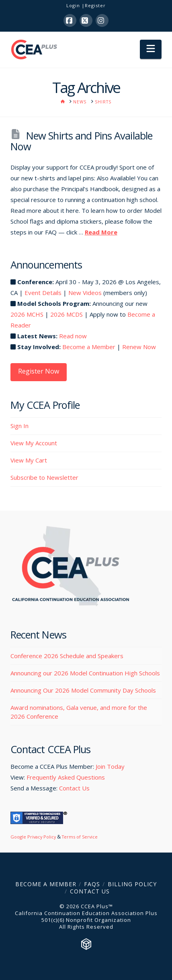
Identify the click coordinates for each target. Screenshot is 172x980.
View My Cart (29, 460)
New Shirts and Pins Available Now (81, 141)
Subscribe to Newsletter (44, 477)
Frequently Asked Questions (66, 777)
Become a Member (89, 347)
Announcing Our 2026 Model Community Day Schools (83, 690)
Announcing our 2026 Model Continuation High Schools (85, 673)
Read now (73, 336)
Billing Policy (132, 884)
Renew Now (139, 347)
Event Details (43, 293)
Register (95, 5)
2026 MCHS (27, 314)
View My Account (34, 443)
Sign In (19, 426)
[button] (151, 50)
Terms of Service (80, 837)
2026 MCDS (67, 314)
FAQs (92, 884)
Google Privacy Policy (33, 837)
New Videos (85, 293)
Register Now (39, 371)
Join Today (110, 766)
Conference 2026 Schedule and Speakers (67, 656)
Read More (101, 232)
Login (73, 5)
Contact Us (74, 788)
